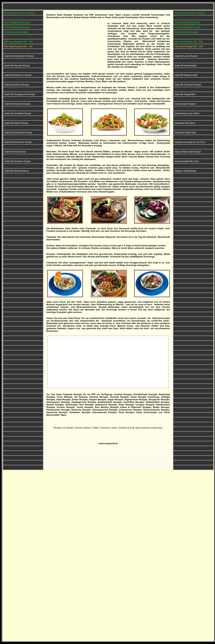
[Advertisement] (76, 46)
